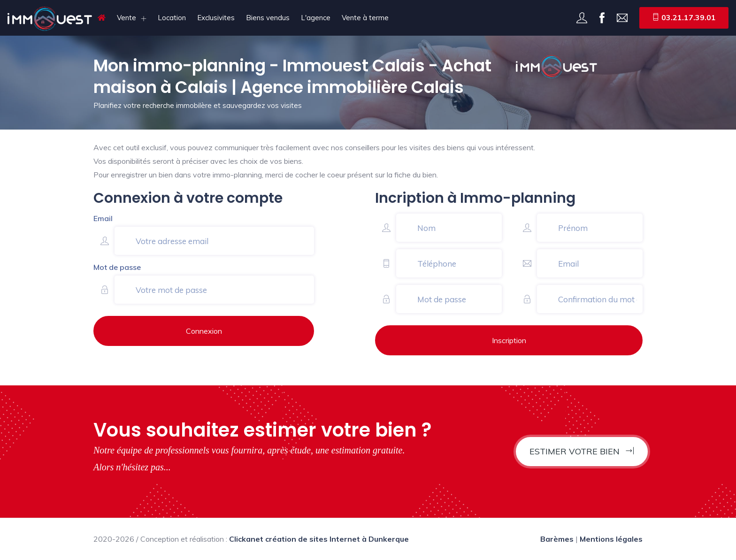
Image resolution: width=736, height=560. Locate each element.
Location (172, 18)
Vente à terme (365, 18)
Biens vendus (268, 18)
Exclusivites (216, 18)
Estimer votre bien (582, 451)
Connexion (204, 331)
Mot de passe (117, 267)
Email (103, 218)
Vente (126, 18)
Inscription (509, 340)
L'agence (316, 18)
